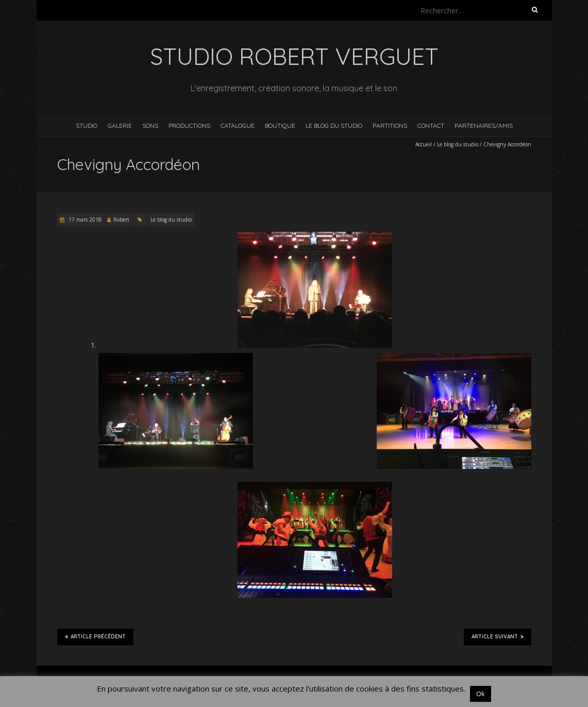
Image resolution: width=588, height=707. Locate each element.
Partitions (390, 125)
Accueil (424, 144)
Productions (189, 125)
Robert (121, 220)
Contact (431, 125)
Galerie (120, 125)
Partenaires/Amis (484, 125)
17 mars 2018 (84, 220)
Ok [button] (481, 694)
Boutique (280, 125)
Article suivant (498, 636)
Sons (150, 125)
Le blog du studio (334, 125)
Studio (87, 125)
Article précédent (95, 636)
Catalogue (238, 125)
